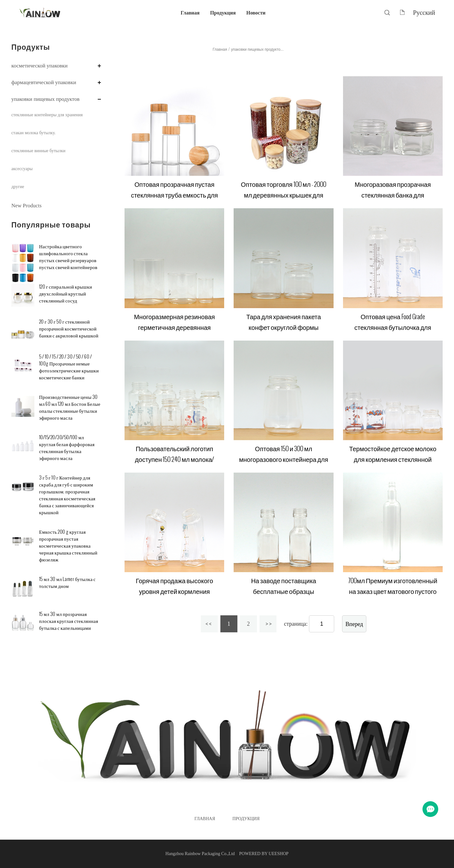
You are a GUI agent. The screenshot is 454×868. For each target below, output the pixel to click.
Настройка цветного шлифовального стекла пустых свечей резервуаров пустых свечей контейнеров (68, 257)
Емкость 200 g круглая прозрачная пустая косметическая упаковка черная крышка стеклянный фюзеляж (68, 546)
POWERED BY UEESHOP (264, 854)
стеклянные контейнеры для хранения (47, 115)
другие (18, 187)
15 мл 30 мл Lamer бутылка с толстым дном (67, 583)
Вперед (354, 624)
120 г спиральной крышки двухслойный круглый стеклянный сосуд (66, 294)
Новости (256, 12)
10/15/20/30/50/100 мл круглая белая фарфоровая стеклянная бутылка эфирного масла (67, 448)
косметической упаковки (39, 66)
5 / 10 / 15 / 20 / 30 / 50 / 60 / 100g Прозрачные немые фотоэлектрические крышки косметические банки (69, 367)
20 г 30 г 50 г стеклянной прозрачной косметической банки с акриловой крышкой (69, 329)
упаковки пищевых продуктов (45, 99)
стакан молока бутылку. (33, 133)
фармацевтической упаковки (44, 82)
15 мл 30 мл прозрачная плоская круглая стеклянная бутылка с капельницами (69, 621)
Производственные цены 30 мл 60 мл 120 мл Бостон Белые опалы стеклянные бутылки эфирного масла (70, 408)
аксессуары (22, 169)
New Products (26, 206)
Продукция (223, 12)
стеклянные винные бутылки (38, 151)
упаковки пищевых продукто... (257, 49)
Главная (190, 12)
